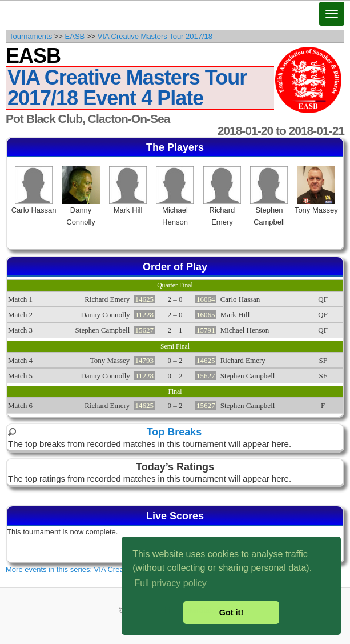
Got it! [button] (231, 613)
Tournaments (31, 36)
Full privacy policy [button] (170, 583)
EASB (75, 36)
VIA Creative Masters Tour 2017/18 (155, 36)
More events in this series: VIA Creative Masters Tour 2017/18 (107, 569)
